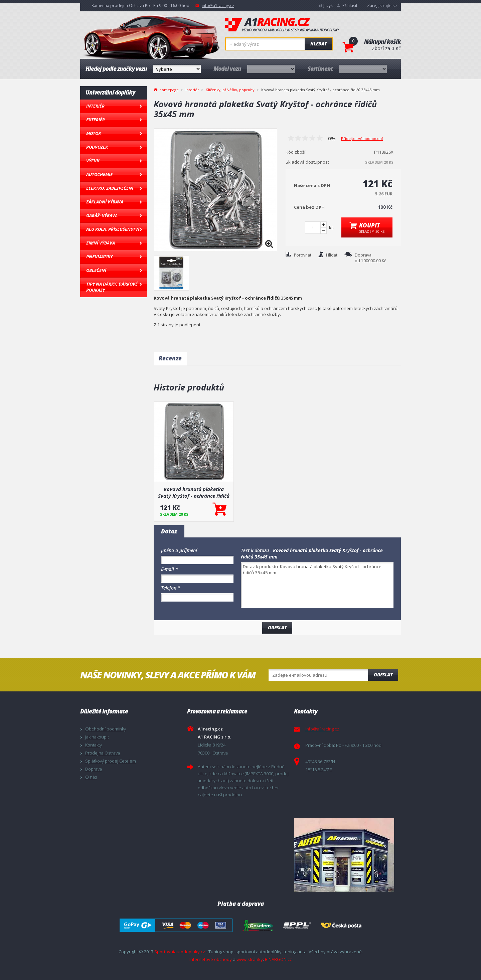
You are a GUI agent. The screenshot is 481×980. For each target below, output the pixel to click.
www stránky (250, 959)
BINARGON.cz (278, 959)
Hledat (318, 44)
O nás (91, 777)
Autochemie (99, 174)
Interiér (95, 106)
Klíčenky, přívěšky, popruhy (230, 90)
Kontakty (94, 745)
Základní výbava (105, 202)
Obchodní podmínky (106, 729)
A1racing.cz (282, 25)
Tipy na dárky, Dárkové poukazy (112, 287)
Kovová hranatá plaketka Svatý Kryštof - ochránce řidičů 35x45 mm (194, 492)
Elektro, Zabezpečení (110, 188)
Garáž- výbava (102, 215)
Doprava (94, 769)
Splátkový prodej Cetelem (111, 761)
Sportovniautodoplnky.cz (180, 952)
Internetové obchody (211, 959)
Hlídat (332, 255)
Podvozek (97, 147)
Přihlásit (350, 6)
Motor (94, 133)
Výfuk (93, 161)
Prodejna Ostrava (103, 753)
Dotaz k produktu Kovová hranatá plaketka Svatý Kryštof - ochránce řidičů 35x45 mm (317, 585)
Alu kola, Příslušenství (113, 229)
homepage (169, 89)
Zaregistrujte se (382, 6)
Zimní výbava (101, 243)
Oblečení (96, 270)
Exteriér (96, 120)
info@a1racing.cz (218, 6)
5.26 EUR (384, 194)
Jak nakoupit (97, 737)
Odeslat (383, 675)
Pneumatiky (99, 257)
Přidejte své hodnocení (362, 138)
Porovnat (303, 255)
